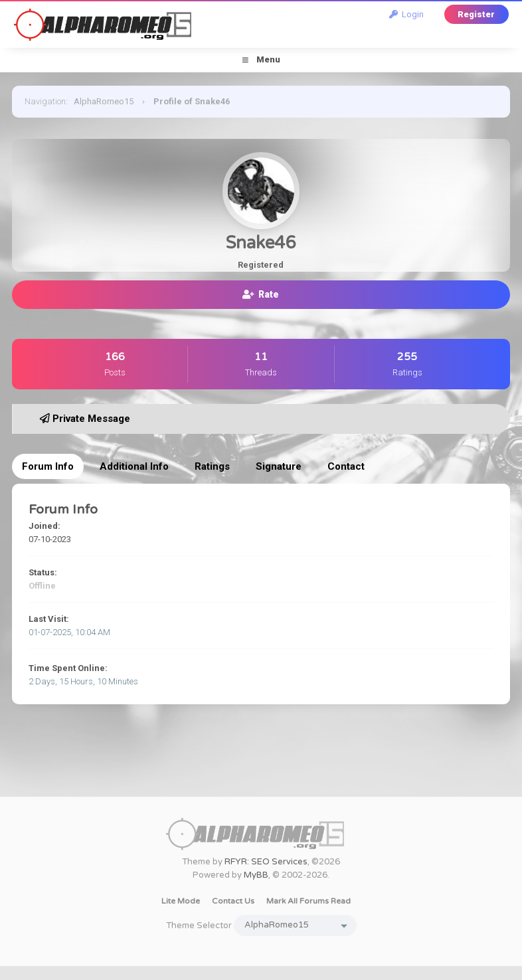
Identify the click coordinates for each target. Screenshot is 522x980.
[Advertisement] (261, 767)
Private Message (85, 419)
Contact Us (233, 901)
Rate (261, 294)
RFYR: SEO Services (266, 862)
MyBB (256, 875)
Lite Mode (181, 901)
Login (406, 14)
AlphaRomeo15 (104, 101)
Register (476, 14)
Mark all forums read (308, 901)
